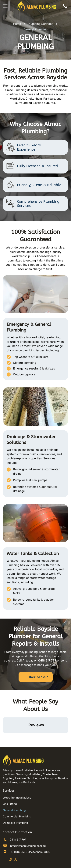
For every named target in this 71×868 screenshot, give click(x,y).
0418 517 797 (18, 822)
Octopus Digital (50, 862)
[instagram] (10, 842)
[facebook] (5, 842)
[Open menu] (5, 6)
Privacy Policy (20, 862)
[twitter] (16, 842)
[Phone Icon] (65, 8)
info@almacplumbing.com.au (28, 829)
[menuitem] (35, 780)
